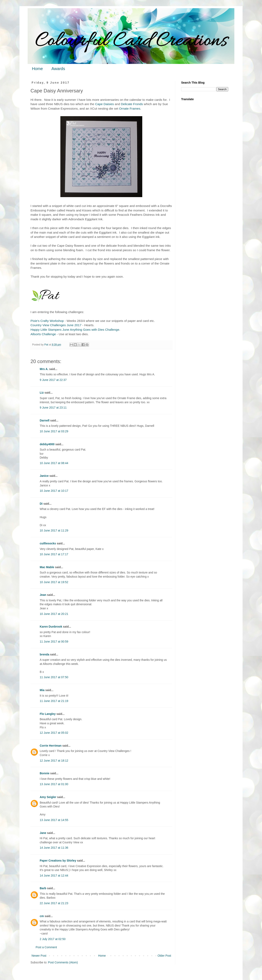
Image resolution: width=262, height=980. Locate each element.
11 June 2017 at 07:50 (54, 677)
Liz (42, 393)
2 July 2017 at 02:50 (53, 939)
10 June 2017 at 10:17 (54, 491)
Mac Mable (47, 567)
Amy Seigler (48, 797)
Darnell (45, 420)
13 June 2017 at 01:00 (54, 784)
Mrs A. (44, 369)
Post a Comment (46, 947)
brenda (45, 654)
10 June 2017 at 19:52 (54, 582)
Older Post (164, 956)
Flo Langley (48, 714)
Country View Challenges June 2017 (56, 325)
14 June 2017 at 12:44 (54, 876)
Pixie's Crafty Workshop (47, 321)
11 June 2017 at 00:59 (54, 642)
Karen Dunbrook (51, 627)
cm (42, 916)
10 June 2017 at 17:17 (54, 554)
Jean (43, 595)
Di (41, 504)
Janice (44, 476)
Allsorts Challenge (43, 334)
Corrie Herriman (51, 746)
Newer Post (39, 956)
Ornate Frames (130, 108)
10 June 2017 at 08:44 (54, 463)
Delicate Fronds (132, 104)
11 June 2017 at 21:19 (54, 701)
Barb (43, 888)
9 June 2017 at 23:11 (53, 408)
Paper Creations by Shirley (58, 861)
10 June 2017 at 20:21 (54, 614)
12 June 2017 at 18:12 (54, 761)
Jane (43, 833)
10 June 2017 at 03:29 (54, 431)
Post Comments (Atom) (63, 962)
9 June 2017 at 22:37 (53, 380)
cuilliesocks (48, 543)
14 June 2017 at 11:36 (54, 848)
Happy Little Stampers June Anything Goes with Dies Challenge (75, 330)
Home (37, 69)
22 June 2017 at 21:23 (54, 903)
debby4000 (47, 444)
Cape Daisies (105, 104)
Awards (58, 69)
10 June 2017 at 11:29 (54, 530)
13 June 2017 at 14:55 (54, 820)
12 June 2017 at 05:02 (54, 733)
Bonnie (45, 773)
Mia (42, 690)
